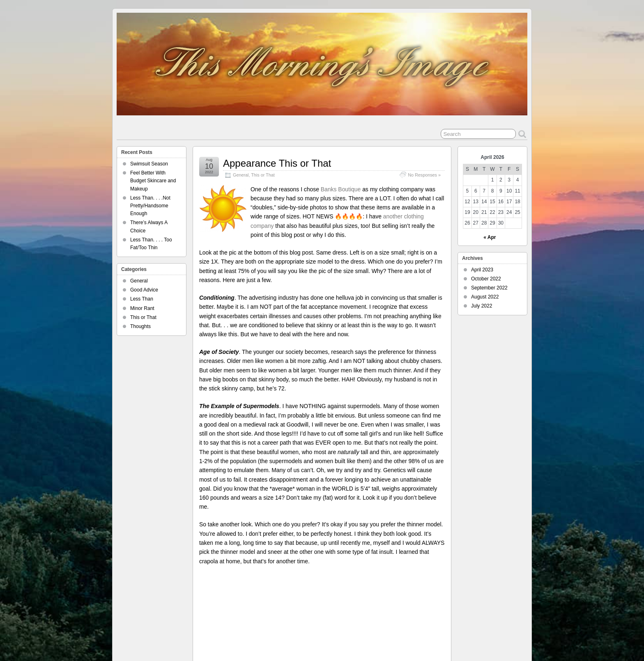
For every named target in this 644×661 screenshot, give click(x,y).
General (241, 175)
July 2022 (482, 306)
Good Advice (144, 290)
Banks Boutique (341, 189)
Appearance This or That (277, 163)
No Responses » (424, 175)
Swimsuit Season (149, 164)
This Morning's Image (369, 609)
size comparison (389, 603)
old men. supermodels (348, 603)
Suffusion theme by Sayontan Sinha (491, 640)
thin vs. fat (335, 609)
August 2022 (485, 297)
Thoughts (140, 326)
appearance (419, 596)
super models (421, 603)
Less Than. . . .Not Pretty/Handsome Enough (150, 206)
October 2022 (486, 279)
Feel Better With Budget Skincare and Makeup (153, 181)
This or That (263, 175)
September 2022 (489, 288)
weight (423, 609)
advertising (352, 596)
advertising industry (385, 596)
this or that (404, 609)
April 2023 (482, 270)
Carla (236, 596)
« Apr (490, 237)
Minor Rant (142, 308)
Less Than (142, 299)
